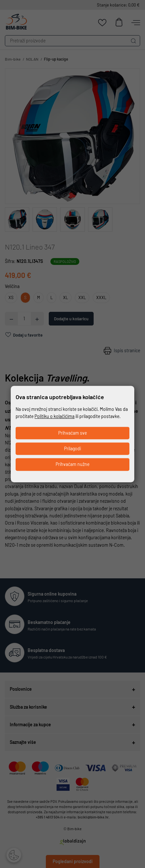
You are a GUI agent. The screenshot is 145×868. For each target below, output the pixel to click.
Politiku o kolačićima (54, 416)
